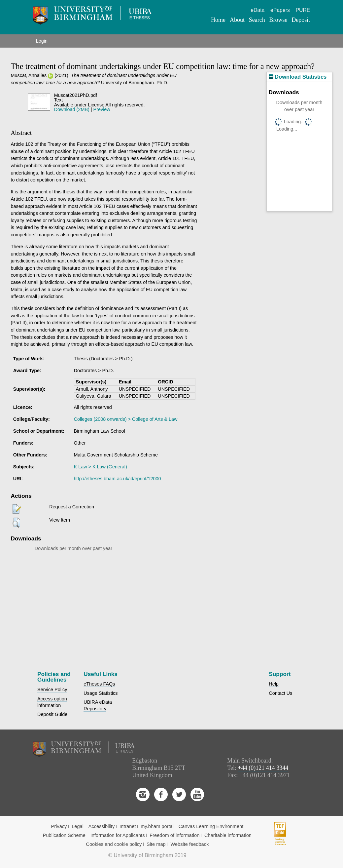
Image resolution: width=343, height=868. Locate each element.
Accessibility (102, 826)
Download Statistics (298, 77)
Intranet (128, 826)
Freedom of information (174, 835)
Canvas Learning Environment (211, 826)
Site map (156, 844)
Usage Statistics (101, 693)
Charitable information (228, 835)
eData (257, 10)
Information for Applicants (118, 835)
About (237, 20)
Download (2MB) (72, 109)
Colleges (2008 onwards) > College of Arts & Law (126, 419)
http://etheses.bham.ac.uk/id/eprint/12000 (118, 479)
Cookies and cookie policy (114, 844)
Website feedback (189, 844)
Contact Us (280, 693)
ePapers (280, 10)
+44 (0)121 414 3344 (263, 768)
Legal (78, 826)
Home (218, 20)
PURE (303, 10)
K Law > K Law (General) (101, 467)
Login (42, 41)
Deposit (301, 20)
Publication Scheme (64, 835)
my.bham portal (157, 826)
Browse (278, 20)
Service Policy (52, 690)
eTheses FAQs (99, 684)
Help (274, 684)
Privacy (59, 826)
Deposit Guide (52, 714)
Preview (102, 109)
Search (257, 20)
